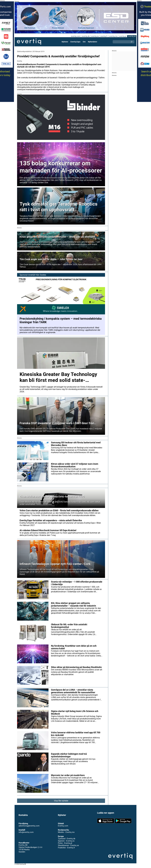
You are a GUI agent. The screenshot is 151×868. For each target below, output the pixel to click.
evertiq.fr (104, 36)
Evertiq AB (29, 42)
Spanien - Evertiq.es (66, 843)
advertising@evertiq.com (29, 828)
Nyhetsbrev (92, 42)
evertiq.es (95, 36)
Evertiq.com (63, 828)
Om (84, 42)
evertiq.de (85, 36)
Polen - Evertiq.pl (65, 846)
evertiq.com (75, 36)
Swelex (43, 277)
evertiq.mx (113, 36)
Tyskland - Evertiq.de (67, 841)
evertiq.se (132, 36)
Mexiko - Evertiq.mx (66, 835)
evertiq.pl (123, 36)
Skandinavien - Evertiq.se (68, 848)
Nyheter (65, 42)
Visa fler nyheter (61, 803)
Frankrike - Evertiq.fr (66, 850)
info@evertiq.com (26, 835)
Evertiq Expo (75, 42)
